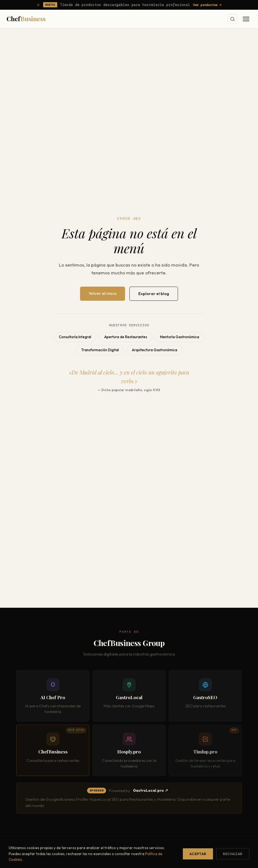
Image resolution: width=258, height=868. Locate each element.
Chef (26, 19)
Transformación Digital (100, 350)
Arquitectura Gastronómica (155, 350)
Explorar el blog (154, 294)
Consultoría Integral (75, 337)
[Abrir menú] (246, 19)
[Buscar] (232, 19)
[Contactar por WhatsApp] (243, 853)
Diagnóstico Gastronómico (159, 862)
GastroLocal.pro (150, 792)
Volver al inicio (103, 293)
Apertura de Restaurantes (126, 337)
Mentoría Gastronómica (180, 337)
